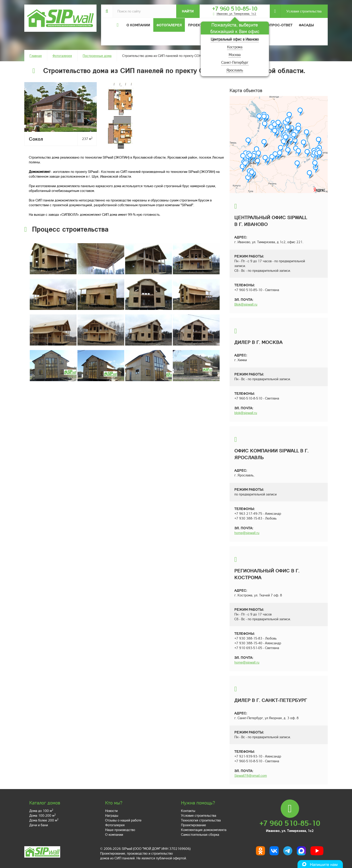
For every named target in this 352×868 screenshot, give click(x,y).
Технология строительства (201, 820)
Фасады (306, 25)
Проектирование (193, 825)
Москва (235, 55)
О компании (114, 834)
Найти (188, 11)
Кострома (235, 47)
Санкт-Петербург (235, 62)
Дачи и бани (39, 825)
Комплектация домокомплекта (204, 830)
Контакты (188, 811)
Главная (36, 56)
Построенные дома (97, 56)
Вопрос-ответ (279, 25)
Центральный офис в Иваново (235, 39)
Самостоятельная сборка (200, 834)
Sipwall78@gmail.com (251, 775)
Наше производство (120, 830)
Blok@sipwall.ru (246, 304)
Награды (112, 815)
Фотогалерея (169, 25)
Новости (111, 811)
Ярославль (235, 70)
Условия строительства (301, 11)
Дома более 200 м (44, 820)
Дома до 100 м (41, 811)
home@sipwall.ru (247, 533)
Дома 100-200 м (42, 815)
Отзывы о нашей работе (123, 820)
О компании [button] (138, 25)
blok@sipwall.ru (246, 413)
